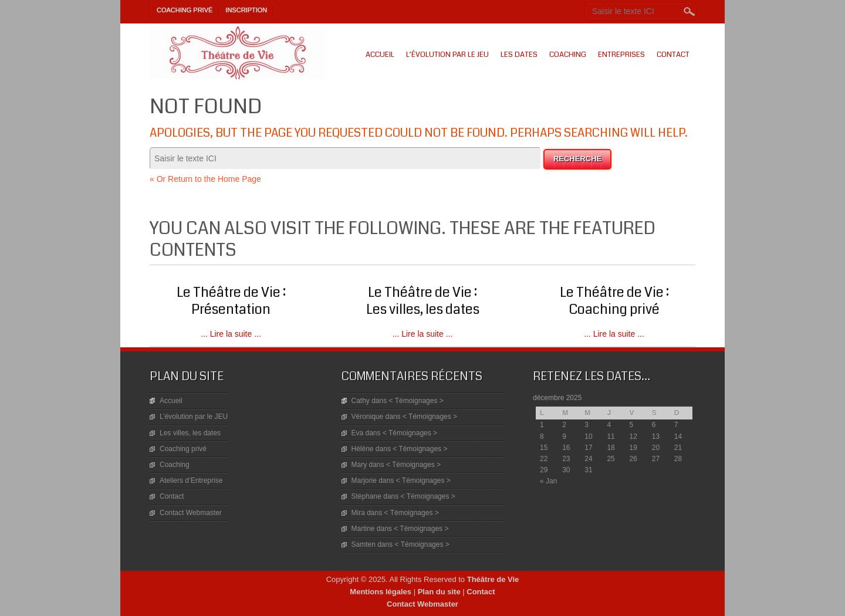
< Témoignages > (416, 401)
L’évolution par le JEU (447, 55)
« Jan (548, 481)
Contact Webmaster (191, 513)
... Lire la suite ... (231, 334)
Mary (359, 465)
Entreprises (621, 55)
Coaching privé (185, 10)
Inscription (246, 10)
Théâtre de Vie (493, 579)
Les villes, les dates (190, 433)
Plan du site (439, 592)
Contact (673, 55)
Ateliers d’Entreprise (191, 480)
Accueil (380, 55)
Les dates (519, 55)
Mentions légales (381, 592)
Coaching (568, 55)
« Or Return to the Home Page (205, 179)
